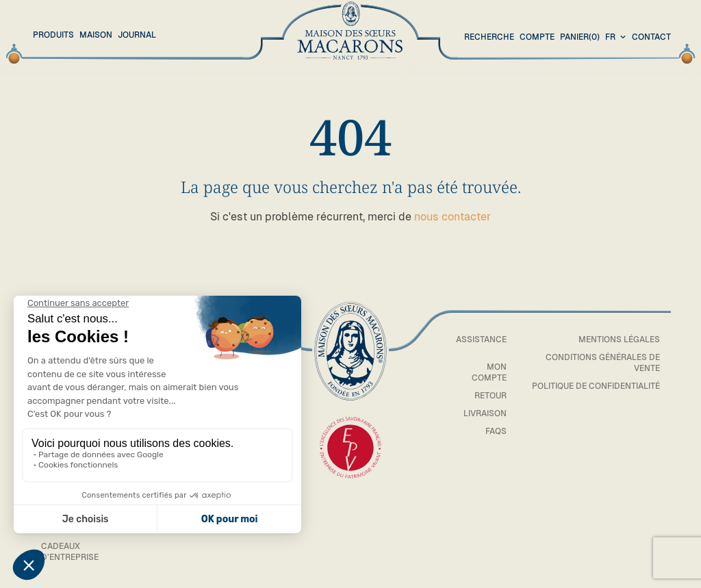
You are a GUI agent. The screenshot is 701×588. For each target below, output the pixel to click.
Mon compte (489, 372)
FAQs (496, 431)
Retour (490, 396)
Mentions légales (619, 340)
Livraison (485, 413)
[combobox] (617, 38)
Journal (137, 35)
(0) (580, 38)
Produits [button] (53, 35)
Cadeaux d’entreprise (70, 552)
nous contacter (453, 217)
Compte (537, 37)
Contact (651, 37)
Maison (96, 35)
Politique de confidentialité (596, 386)
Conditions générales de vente (603, 363)
